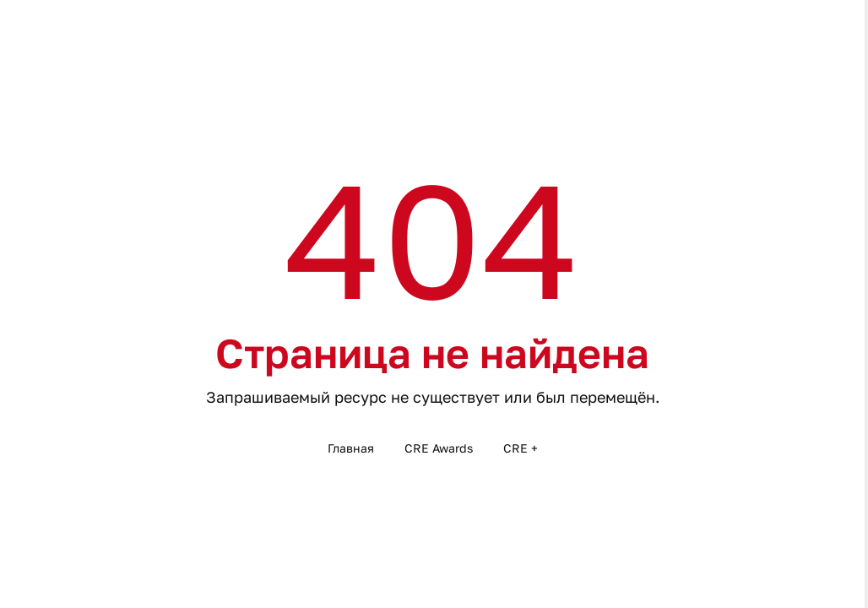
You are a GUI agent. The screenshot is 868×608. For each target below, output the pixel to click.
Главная (351, 448)
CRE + (521, 448)
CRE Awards (439, 448)
